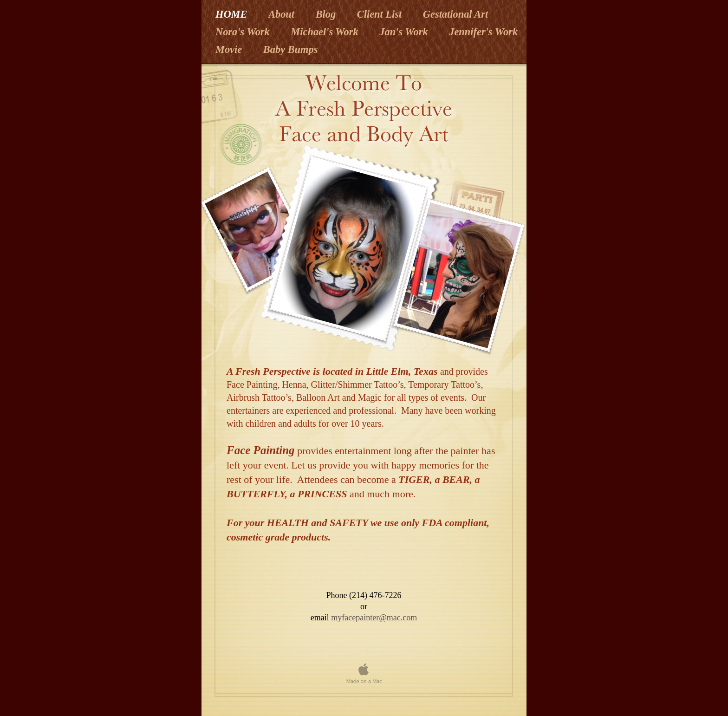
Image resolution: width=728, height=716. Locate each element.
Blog (327, 14)
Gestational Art (455, 14)
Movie (230, 49)
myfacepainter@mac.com (374, 618)
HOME (233, 14)
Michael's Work (326, 32)
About (283, 14)
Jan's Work (405, 32)
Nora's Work (244, 32)
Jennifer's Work (483, 32)
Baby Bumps (291, 49)
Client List (381, 14)
